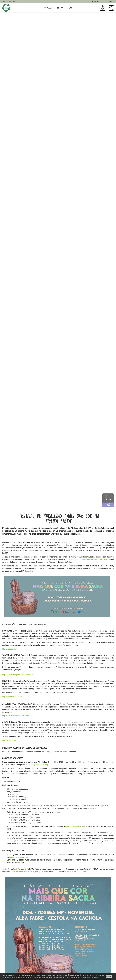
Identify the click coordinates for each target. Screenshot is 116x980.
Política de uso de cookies (47, 978)
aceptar (109, 976)
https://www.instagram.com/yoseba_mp (18, 675)
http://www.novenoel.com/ (13, 697)
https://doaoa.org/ (9, 649)
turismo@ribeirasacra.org (38, 765)
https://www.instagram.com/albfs (16, 716)
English (110, 2)
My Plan (95, 2)
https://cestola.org (10, 740)
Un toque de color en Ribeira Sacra (93, 559)
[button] (108, 505)
